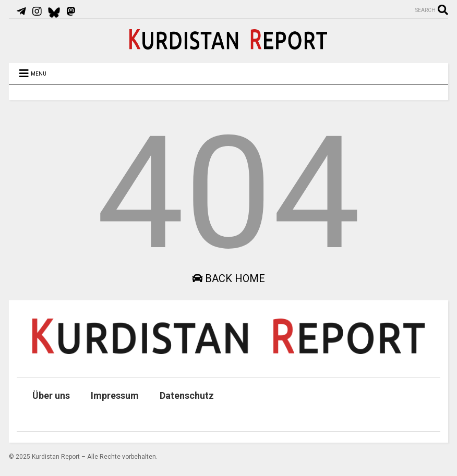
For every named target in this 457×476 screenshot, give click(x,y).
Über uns (51, 395)
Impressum (115, 395)
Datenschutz (187, 395)
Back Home (228, 278)
